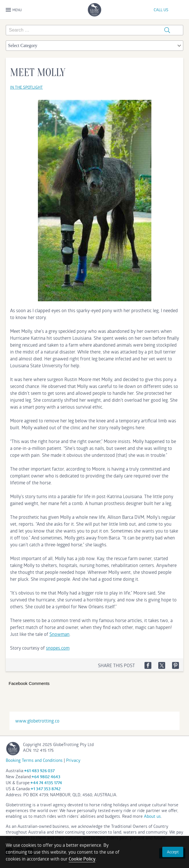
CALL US (161, 10)
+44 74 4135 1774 (46, 783)
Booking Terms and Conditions (34, 760)
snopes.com (58, 648)
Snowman (59, 634)
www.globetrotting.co (37, 721)
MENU (14, 10)
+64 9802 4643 (46, 777)
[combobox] (95, 46)
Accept (173, 852)
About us (152, 816)
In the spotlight (26, 87)
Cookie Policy (82, 859)
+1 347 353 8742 (46, 789)
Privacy (73, 760)
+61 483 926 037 (39, 771)
